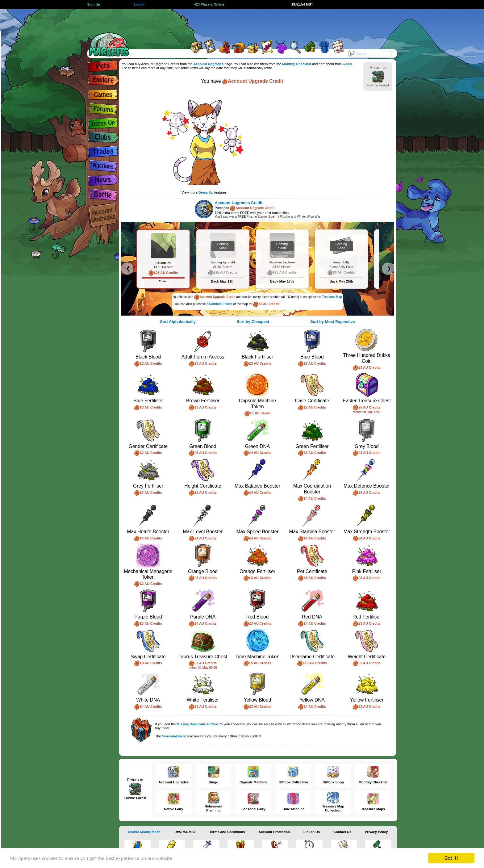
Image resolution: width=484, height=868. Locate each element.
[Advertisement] (236, 23)
